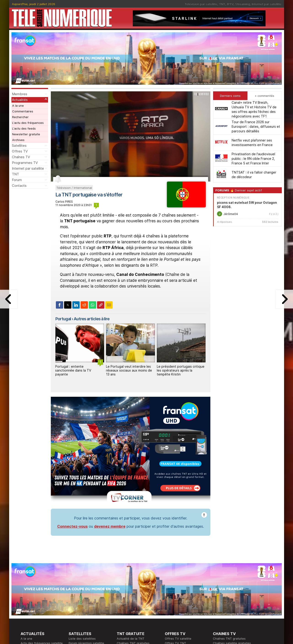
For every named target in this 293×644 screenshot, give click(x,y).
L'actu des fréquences (28, 123)
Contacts (19, 186)
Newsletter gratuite (26, 134)
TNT (222, 4)
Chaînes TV (21, 157)
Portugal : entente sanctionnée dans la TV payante (73, 370)
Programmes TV (25, 163)
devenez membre (110, 526)
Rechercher (20, 117)
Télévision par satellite (201, 4)
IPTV (230, 4)
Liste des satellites (82, 639)
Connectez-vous (72, 526)
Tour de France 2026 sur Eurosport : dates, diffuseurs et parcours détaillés (256, 126)
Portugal (63, 319)
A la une (18, 106)
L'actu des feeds (24, 128)
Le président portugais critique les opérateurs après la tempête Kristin (181, 370)
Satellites (19, 145)
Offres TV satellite (178, 639)
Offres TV (20, 151)
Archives (18, 140)
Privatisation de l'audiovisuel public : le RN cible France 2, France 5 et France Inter (253, 159)
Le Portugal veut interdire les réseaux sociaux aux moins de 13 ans (129, 370)
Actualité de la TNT (131, 639)
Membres (20, 94)
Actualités (20, 100)
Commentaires (23, 111)
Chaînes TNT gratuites (229, 639)
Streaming (243, 4)
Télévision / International (74, 188)
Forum (17, 180)
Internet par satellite (267, 4)
